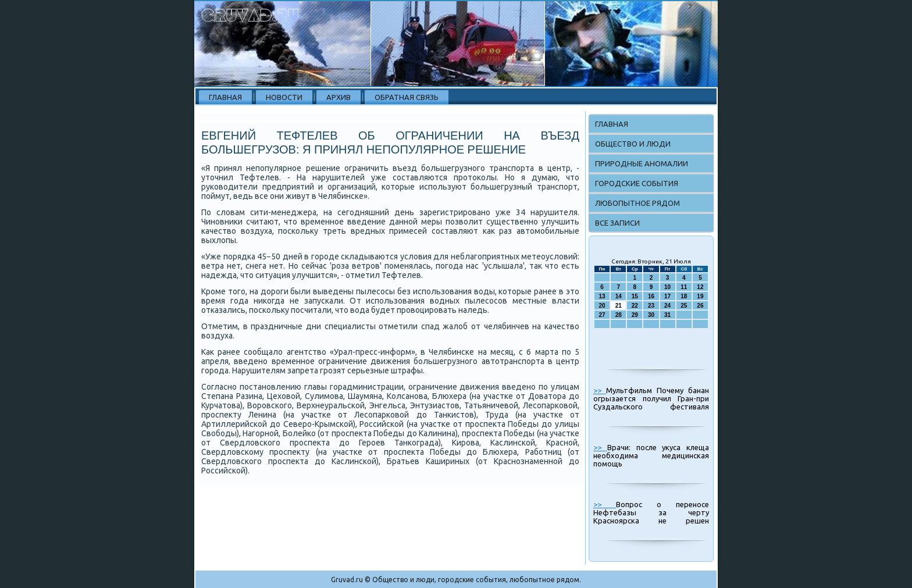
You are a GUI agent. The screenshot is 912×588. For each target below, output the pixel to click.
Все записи (617, 223)
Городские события (637, 183)
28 (619, 315)
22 (635, 306)
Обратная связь (407, 97)
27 (602, 315)
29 (635, 315)
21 (619, 306)
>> (600, 390)
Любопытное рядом (637, 203)
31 (667, 315)
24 (667, 306)
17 (667, 296)
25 (684, 306)
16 (651, 296)
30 (651, 315)
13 (602, 296)
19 (700, 296)
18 (684, 296)
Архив (339, 97)
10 (667, 287)
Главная (225, 97)
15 (635, 296)
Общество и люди (633, 144)
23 (651, 306)
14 (619, 296)
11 (684, 287)
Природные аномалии (642, 163)
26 (700, 306)
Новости (284, 97)
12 (700, 287)
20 (602, 306)
